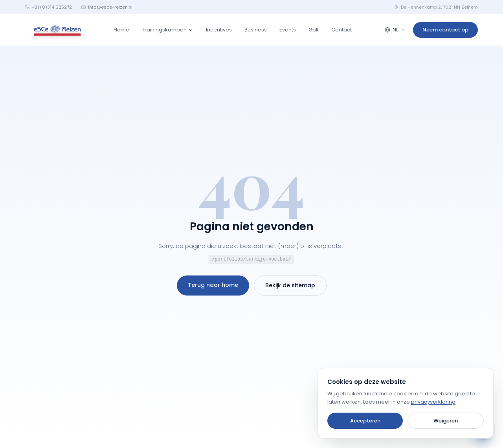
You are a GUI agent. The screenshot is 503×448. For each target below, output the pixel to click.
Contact (341, 30)
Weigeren (446, 421)
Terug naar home (213, 285)
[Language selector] (395, 30)
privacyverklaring (433, 402)
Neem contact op (445, 30)
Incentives (219, 30)
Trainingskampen (164, 30)
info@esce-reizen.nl (107, 7)
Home (121, 30)
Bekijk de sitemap (290, 285)
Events (288, 30)
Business (256, 30)
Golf (314, 30)
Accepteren (365, 421)
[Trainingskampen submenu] (191, 30)
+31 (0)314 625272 (49, 7)
